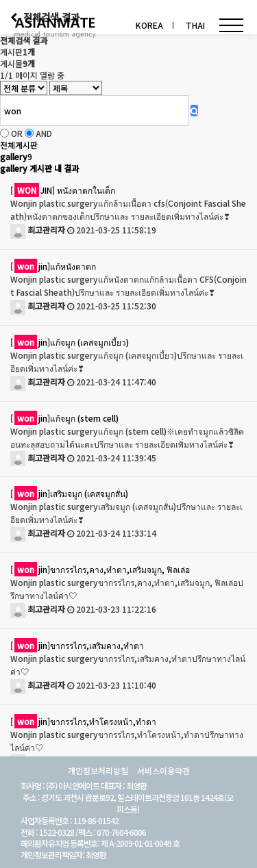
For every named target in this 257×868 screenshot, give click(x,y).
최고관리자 (38, 230)
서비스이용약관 (163, 771)
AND (44, 133)
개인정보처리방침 (98, 771)
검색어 (0, 0)
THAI (195, 25)
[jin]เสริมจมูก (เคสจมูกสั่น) (69, 493)
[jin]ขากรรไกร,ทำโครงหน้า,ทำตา (83, 721)
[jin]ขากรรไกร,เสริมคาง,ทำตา (77, 645)
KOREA (149, 25)
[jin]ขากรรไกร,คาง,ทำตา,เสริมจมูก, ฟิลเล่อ (100, 569)
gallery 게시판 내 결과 (39, 168)
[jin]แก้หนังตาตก (53, 266)
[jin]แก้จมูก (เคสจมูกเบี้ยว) (70, 342)
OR (17, 133)
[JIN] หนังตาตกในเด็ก (63, 190)
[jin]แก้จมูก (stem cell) (64, 418)
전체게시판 (19, 145)
